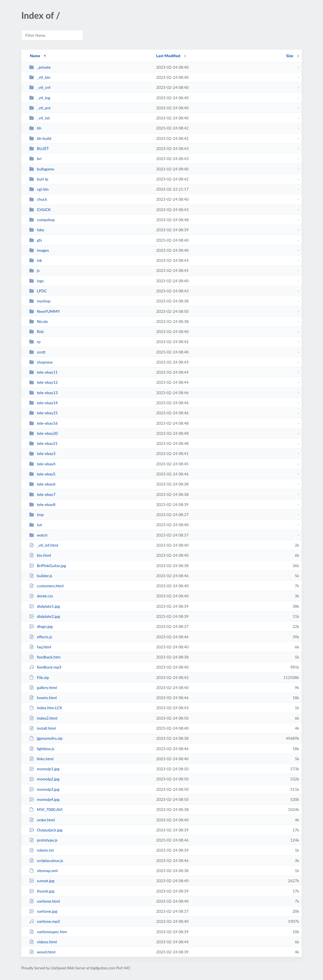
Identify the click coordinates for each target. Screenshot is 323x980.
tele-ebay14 (43, 403)
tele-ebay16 (43, 423)
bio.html (40, 555)
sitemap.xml (43, 871)
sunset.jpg (42, 881)
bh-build (40, 138)
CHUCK (40, 210)
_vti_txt (39, 118)
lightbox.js (42, 749)
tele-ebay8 (42, 504)
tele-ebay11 (43, 372)
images (39, 250)
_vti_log (40, 98)
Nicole (39, 321)
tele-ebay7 (42, 494)
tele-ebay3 (42, 453)
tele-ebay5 (42, 474)
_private (40, 67)
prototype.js (43, 840)
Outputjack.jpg (46, 830)
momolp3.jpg (44, 789)
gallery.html (43, 687)
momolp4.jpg (44, 799)
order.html (42, 820)
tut (35, 525)
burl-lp (39, 179)
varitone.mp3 (44, 921)
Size (290, 56)
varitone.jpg (43, 911)
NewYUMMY (45, 311)
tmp (36, 515)
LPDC (38, 291)
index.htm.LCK (46, 708)
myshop (40, 301)
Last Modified (168, 56)
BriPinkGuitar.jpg (48, 566)
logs (36, 281)
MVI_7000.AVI (46, 809)
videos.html (43, 942)
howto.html (43, 698)
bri (35, 159)
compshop (42, 220)
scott (37, 352)
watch (38, 535)
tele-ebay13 (43, 393)
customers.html (46, 586)
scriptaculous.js (46, 860)
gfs (36, 240)
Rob (36, 331)
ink (36, 260)
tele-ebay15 (43, 413)
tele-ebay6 (42, 484)
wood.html (42, 952)
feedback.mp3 (45, 667)
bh (35, 128)
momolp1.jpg (44, 769)
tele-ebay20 (43, 433)
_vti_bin (40, 77)
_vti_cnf (40, 87)
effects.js (41, 637)
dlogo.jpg (41, 626)
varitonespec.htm (48, 932)
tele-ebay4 (42, 464)
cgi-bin (39, 189)
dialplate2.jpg (45, 616)
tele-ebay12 (43, 382)
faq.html (40, 647)
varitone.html (44, 901)
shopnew (41, 362)
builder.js (41, 576)
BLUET (39, 148)
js (34, 270)
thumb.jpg (42, 891)
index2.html (43, 718)
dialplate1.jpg (45, 606)
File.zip (39, 677)
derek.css (41, 596)
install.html (42, 728)
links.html (41, 759)
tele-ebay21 (43, 443)
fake (37, 230)
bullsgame (42, 169)
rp (35, 342)
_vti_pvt (40, 108)
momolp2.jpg (44, 779)
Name (35, 56)
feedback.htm (45, 657)
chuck (38, 199)
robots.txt (41, 850)
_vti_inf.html (44, 545)
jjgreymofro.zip (46, 738)
